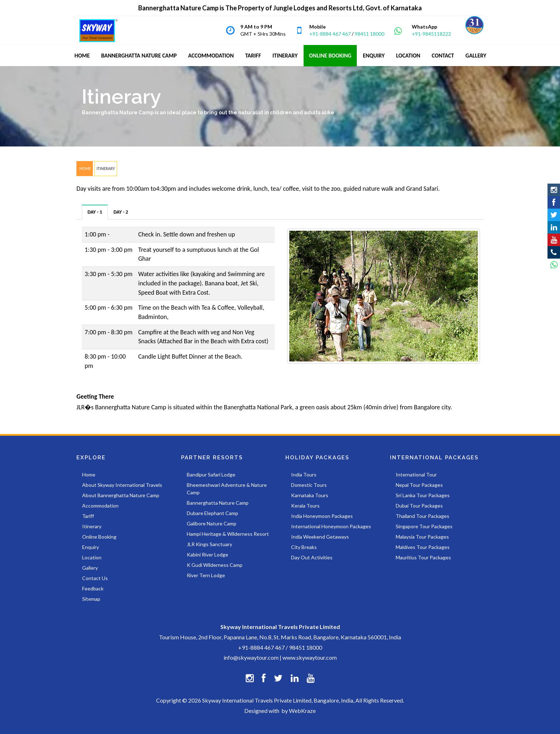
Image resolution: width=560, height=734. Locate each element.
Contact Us (95, 578)
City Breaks (304, 547)
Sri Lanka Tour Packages (423, 495)
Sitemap (91, 599)
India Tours (304, 475)
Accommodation (100, 506)
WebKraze (302, 711)
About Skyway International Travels (122, 485)
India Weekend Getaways (320, 537)
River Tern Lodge (206, 575)
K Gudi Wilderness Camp (215, 565)
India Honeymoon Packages (322, 516)
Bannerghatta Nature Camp (218, 503)
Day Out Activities (312, 557)
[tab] (95, 212)
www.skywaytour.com (310, 657)
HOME (85, 169)
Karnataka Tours (310, 495)
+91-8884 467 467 (330, 34)
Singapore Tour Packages (424, 526)
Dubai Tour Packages (419, 506)
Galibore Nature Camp (212, 523)
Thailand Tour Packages (422, 516)
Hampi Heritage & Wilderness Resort (228, 534)
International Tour (416, 475)
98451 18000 (369, 34)
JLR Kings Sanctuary (209, 544)
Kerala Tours (305, 506)
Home (89, 475)
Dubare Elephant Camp (212, 513)
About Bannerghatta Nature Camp (121, 495)
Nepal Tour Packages (419, 485)
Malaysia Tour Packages (422, 537)
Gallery (90, 568)
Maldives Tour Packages (423, 547)
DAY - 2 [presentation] (121, 212)
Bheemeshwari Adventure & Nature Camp (227, 489)
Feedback (93, 588)
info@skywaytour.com (251, 657)
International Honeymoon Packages (331, 526)
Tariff (88, 516)
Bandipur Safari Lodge (211, 475)
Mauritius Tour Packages (423, 557)
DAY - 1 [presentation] (95, 212)
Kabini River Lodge (207, 555)
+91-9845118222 (431, 34)
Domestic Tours (309, 485)
